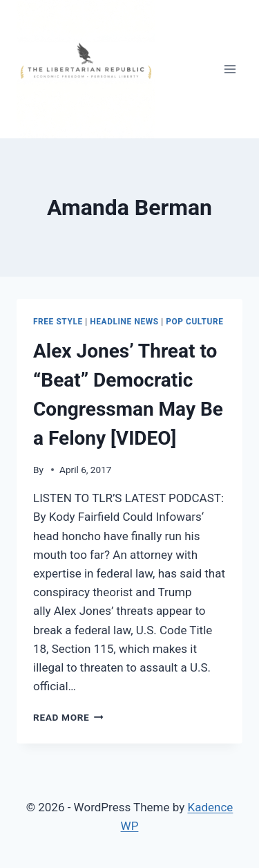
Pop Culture (194, 322)
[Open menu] (230, 69)
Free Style (58, 322)
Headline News (124, 322)
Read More (68, 717)
